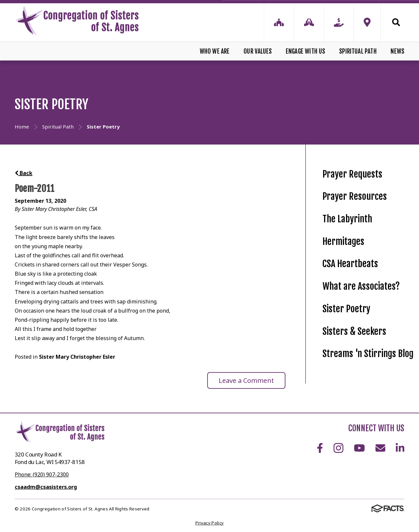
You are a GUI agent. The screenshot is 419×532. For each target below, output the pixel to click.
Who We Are (215, 51)
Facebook (320, 448)
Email (380, 448)
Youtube (359, 448)
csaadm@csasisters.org (46, 487)
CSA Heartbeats (350, 264)
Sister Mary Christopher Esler (77, 357)
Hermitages (343, 241)
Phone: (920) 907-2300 (42, 474)
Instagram (338, 448)
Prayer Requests (352, 174)
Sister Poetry (346, 309)
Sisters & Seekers (354, 331)
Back (24, 173)
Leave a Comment (246, 380)
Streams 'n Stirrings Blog (368, 354)
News (397, 51)
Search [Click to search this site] (396, 22)
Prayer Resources (355, 196)
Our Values (258, 51)
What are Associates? (361, 286)
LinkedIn (400, 448)
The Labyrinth (347, 219)
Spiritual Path (358, 51)
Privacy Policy (210, 523)
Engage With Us (306, 51)
